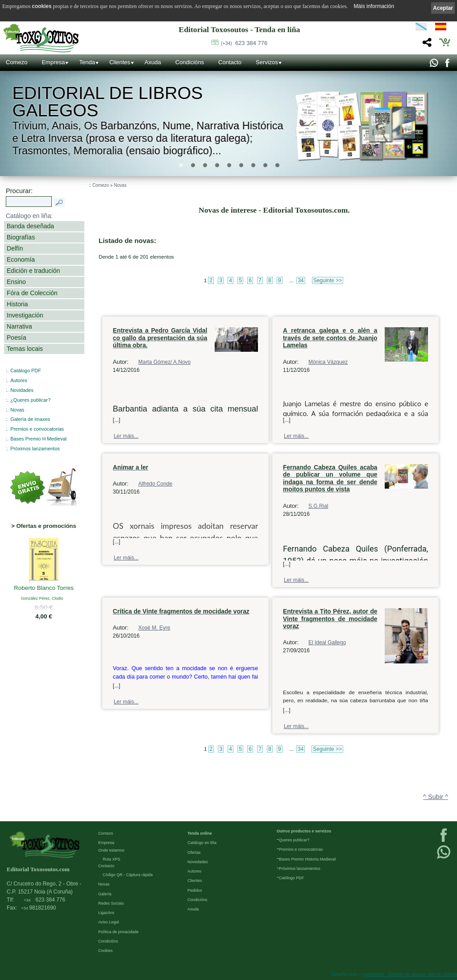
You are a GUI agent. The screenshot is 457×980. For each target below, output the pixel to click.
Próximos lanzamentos (35, 449)
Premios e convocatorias (37, 429)
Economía (21, 259)
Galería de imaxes (30, 419)
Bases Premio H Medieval (38, 439)
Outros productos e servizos (304, 831)
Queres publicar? (294, 840)
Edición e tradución (33, 271)
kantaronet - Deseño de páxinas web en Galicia (410, 974)
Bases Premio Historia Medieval (307, 859)
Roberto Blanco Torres (44, 588)
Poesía (17, 338)
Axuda (153, 62)
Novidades (22, 390)
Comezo (17, 62)
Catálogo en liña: (29, 216)
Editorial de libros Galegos (108, 102)
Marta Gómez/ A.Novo (164, 362)
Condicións (190, 62)
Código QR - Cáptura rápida (128, 875)
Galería (105, 894)
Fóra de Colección (32, 293)
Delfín (15, 248)
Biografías (21, 237)
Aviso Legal (108, 922)
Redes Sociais (111, 903)
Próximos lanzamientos (300, 869)
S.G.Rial (318, 506)
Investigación (25, 315)
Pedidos (195, 890)
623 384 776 (244, 43)
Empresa (53, 62)
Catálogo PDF (26, 371)
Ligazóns (106, 913)
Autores (19, 380)
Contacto (230, 62)
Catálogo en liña (202, 843)
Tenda (87, 62)
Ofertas (194, 852)
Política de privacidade (118, 932)
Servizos (267, 62)
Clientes (120, 62)
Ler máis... (126, 436)
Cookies (106, 951)
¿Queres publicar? (30, 400)
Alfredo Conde (155, 484)
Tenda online (200, 833)
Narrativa (19, 326)
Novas (17, 410)
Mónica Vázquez (328, 362)
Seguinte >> (328, 280)
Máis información (374, 6)
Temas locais (25, 349)
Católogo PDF (292, 878)
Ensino (16, 282)
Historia (17, 304)
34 (301, 280)
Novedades (198, 862)
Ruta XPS (112, 859)
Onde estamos (111, 850)
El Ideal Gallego (327, 642)
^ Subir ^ (436, 797)
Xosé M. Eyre (154, 628)
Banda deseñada (30, 226)
